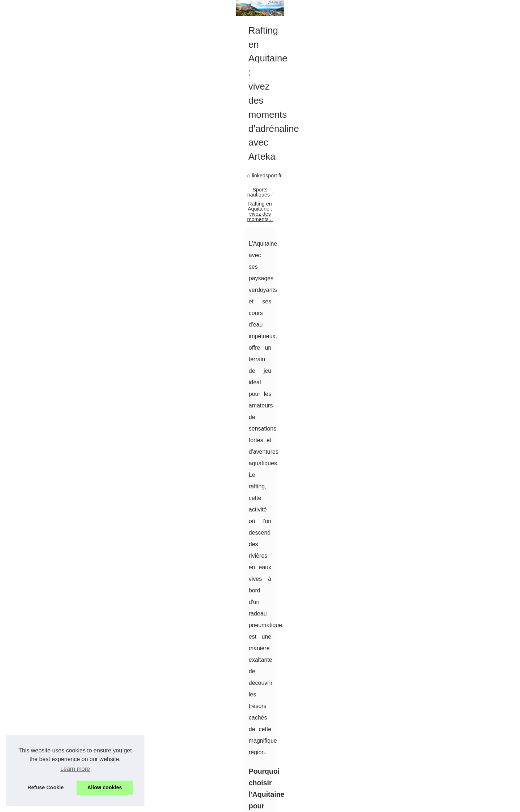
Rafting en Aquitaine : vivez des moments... (182, 219)
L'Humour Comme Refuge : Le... (415, 243)
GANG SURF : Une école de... (412, 359)
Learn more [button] (75, 769)
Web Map (388, 170)
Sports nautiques (106, 219)
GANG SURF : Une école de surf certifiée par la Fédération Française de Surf (181, 769)
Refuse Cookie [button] (45, 787)
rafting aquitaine (116, 460)
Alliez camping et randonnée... (412, 293)
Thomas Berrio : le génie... (408, 259)
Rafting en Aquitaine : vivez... (411, 391)
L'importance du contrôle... (408, 326)
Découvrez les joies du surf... (411, 375)
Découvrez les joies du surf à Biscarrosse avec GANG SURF (303, 730)
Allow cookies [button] (105, 787)
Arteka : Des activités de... (408, 210)
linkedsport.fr (65, 219)
